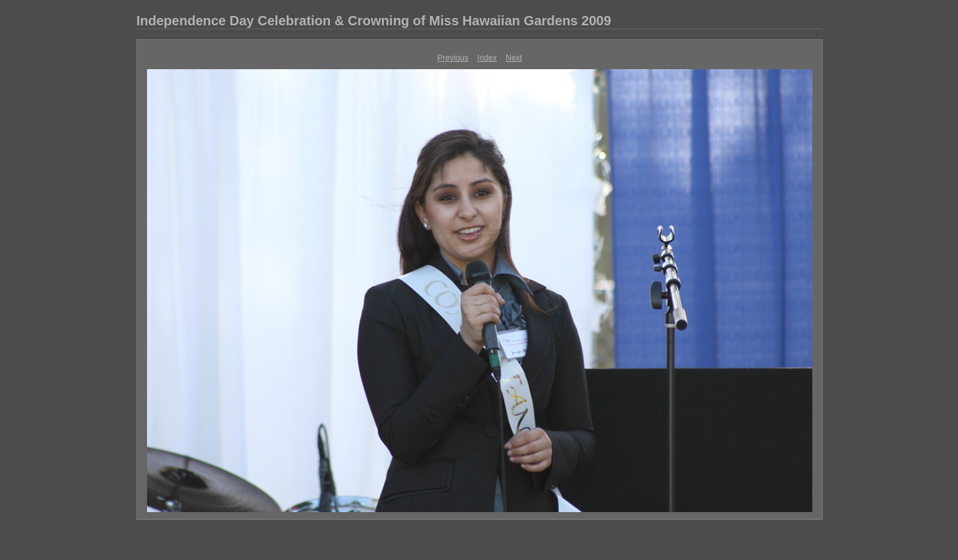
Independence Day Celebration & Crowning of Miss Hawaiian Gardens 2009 (374, 21)
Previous (453, 58)
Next (514, 58)
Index (487, 58)
